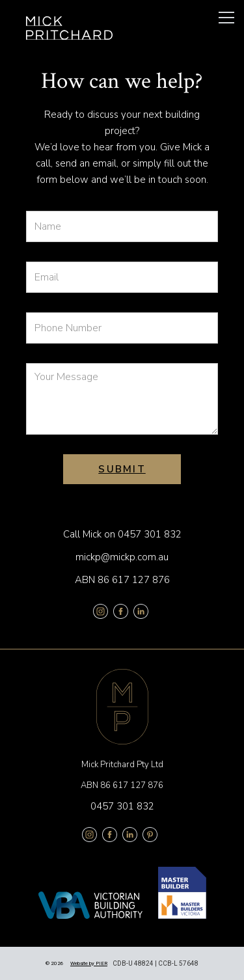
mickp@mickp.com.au (122, 557)
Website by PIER (89, 963)
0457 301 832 (150, 534)
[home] (69, 28)
